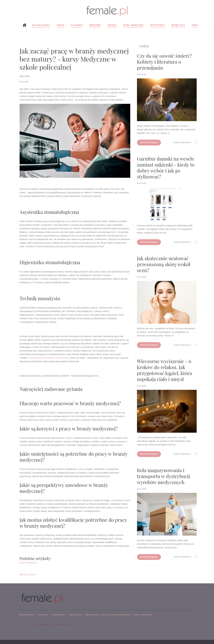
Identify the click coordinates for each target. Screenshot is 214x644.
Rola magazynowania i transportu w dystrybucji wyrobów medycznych (164, 476)
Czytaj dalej (149, 142)
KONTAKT (43, 615)
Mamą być (178, 25)
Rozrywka (157, 25)
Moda (60, 25)
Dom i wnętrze (133, 25)
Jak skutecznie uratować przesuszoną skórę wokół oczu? (164, 264)
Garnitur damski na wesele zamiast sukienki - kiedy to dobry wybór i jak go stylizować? (166, 167)
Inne (195, 25)
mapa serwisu (143, 615)
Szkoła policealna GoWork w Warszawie (49, 358)
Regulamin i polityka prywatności (108, 615)
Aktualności (41, 25)
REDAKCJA (76, 615)
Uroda (112, 25)
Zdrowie (95, 25)
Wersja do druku (28, 574)
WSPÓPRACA (27, 615)
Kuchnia (77, 25)
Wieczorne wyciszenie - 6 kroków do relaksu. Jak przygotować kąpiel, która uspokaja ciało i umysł (165, 370)
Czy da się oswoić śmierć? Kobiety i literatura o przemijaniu (165, 62)
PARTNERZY (59, 615)
